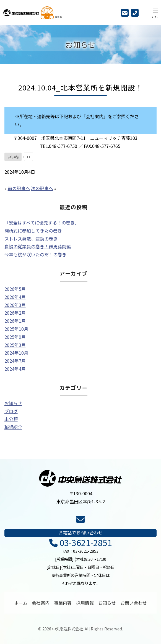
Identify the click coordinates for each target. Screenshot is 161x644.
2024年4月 (15, 369)
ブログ (11, 411)
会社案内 (41, 605)
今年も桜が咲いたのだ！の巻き (35, 254)
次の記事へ (42, 188)
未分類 (11, 419)
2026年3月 (15, 305)
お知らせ (13, 403)
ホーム (21, 605)
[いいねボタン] (13, 157)
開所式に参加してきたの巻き (33, 231)
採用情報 (85, 605)
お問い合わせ (134, 605)
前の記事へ (19, 188)
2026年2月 (15, 313)
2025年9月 (15, 337)
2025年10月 (16, 329)
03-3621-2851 (81, 543)
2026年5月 (15, 289)
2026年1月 (15, 321)
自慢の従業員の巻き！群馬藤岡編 (38, 246)
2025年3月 (15, 345)
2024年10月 (16, 353)
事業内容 (63, 605)
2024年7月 (15, 361)
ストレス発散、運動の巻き (31, 239)
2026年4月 (15, 297)
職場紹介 (13, 427)
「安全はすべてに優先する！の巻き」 (42, 223)
